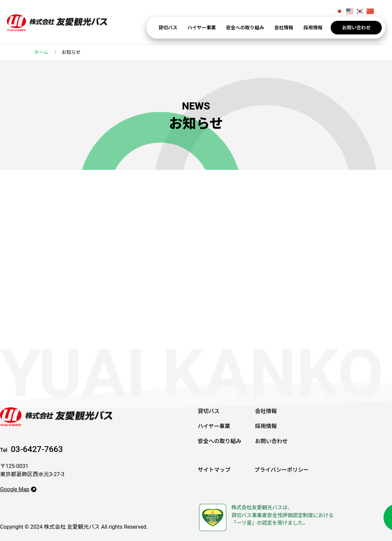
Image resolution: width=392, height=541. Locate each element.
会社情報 (284, 28)
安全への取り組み (245, 28)
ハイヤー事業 (202, 28)
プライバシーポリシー (282, 470)
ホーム (41, 52)
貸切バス (168, 28)
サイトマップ (214, 470)
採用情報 (313, 28)
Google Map (18, 489)
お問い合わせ (356, 28)
